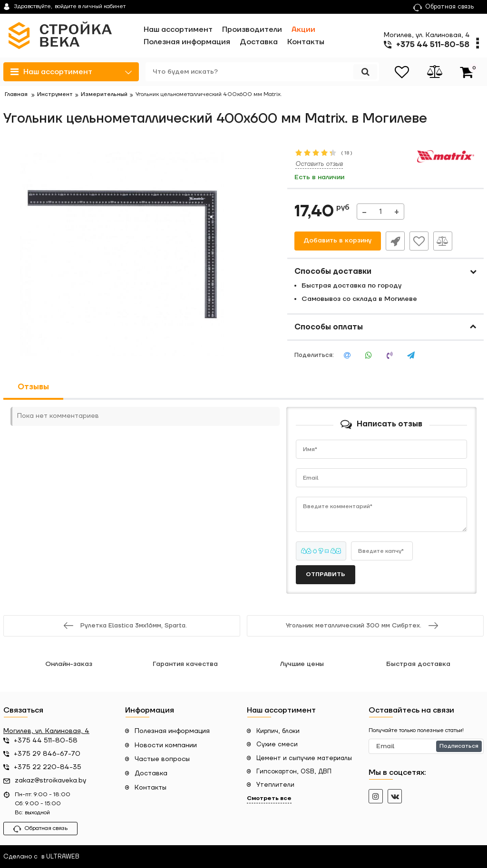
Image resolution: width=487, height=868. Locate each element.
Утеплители (275, 785)
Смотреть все (269, 798)
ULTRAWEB (63, 857)
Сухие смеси (277, 744)
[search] (261, 72)
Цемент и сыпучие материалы (304, 758)
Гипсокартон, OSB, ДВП (294, 772)
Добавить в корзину (337, 241)
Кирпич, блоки (278, 731)
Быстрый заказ (395, 241)
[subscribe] (426, 746)
